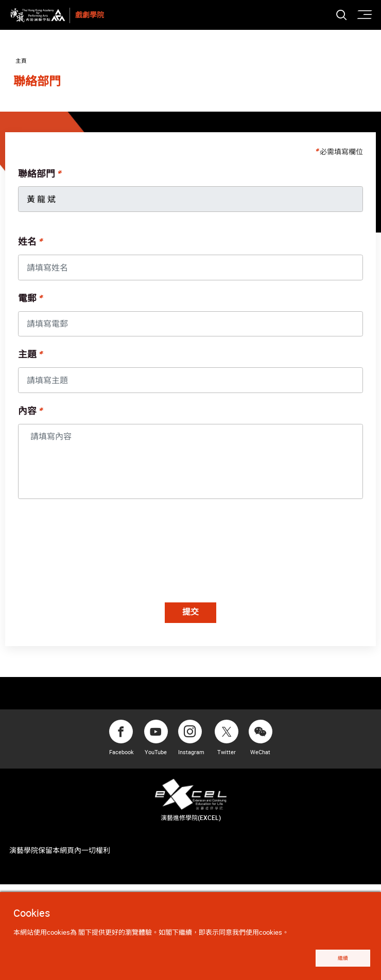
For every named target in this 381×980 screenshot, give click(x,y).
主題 (30, 358)
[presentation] (100, 556)
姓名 (30, 245)
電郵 (30, 302)
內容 (30, 415)
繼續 (338, 957)
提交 (190, 616)
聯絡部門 (39, 177)
